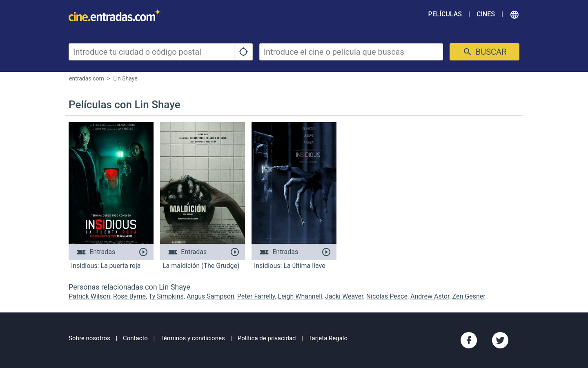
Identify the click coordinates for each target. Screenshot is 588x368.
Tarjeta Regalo (328, 338)
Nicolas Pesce (387, 296)
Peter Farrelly (256, 296)
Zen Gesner (469, 296)
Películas (445, 14)
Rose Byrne (129, 296)
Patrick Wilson (89, 296)
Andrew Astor (430, 296)
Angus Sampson (210, 296)
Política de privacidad (267, 338)
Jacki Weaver (344, 296)
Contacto (135, 338)
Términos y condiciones (193, 338)
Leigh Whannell (300, 296)
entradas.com (87, 78)
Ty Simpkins (166, 296)
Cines (486, 14)
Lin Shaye (125, 78)
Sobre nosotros (89, 338)
